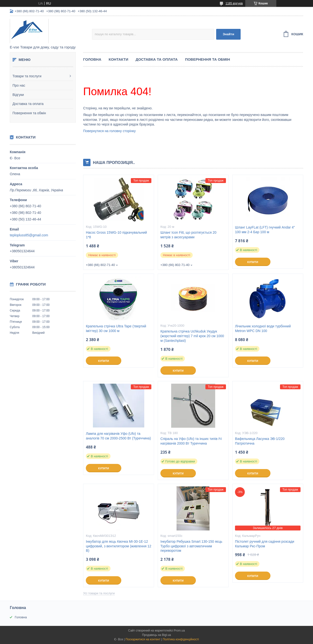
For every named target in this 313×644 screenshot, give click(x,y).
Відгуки (18, 95)
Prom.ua (179, 631)
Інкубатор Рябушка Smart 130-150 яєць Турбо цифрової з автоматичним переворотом (191, 546)
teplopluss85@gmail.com (29, 235)
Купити (253, 262)
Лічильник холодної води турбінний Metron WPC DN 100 (263, 328)
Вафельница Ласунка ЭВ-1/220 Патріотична (260, 441)
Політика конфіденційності (181, 639)
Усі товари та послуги (99, 593)
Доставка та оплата (28, 104)
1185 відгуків (234, 3)
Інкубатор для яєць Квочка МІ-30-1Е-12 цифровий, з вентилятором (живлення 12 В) (118, 546)
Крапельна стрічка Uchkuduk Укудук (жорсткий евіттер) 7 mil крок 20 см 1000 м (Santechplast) (192, 336)
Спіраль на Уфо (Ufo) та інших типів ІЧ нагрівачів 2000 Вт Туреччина (191, 441)
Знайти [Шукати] (229, 34)
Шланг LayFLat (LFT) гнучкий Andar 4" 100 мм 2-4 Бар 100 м (265, 230)
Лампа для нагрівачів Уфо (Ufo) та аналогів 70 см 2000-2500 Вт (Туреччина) (118, 436)
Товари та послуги (27, 76)
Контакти (118, 59)
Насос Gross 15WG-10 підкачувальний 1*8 (116, 235)
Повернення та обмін (29, 113)
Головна (92, 59)
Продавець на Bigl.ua (156, 635)
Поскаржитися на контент (143, 639)
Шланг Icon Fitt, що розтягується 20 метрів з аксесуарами (188, 235)
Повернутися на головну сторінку (109, 131)
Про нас (19, 85)
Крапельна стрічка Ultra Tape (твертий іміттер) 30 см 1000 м (116, 328)
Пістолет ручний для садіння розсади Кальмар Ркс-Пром (265, 544)
